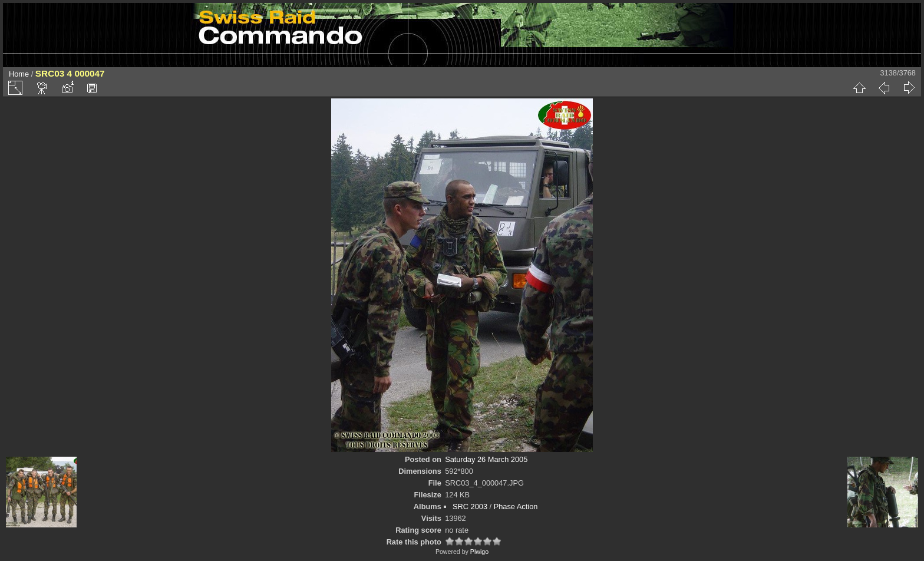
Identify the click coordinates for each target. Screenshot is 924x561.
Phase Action (516, 506)
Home (19, 74)
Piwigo (479, 552)
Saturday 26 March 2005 (486, 459)
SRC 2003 (470, 506)
